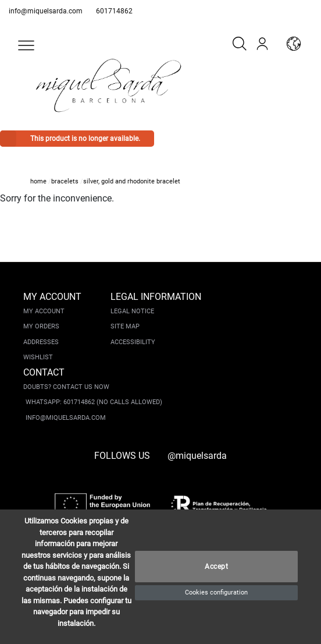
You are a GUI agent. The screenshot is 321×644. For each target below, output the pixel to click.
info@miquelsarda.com (46, 11)
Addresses (41, 342)
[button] (26, 45)
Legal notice (132, 311)
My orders (41, 326)
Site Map (125, 326)
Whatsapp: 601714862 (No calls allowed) (94, 402)
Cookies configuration (216, 592)
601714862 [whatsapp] (114, 11)
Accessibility (133, 342)
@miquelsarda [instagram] (197, 456)
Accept (216, 567)
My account (44, 311)
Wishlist (38, 357)
